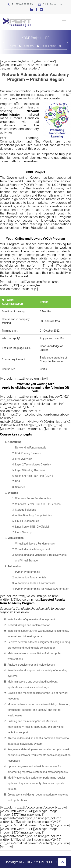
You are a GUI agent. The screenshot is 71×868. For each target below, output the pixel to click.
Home (13, 46)
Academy (29, 46)
